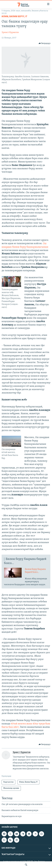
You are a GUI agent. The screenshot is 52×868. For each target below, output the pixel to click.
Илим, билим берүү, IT (14, 17)
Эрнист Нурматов (10, 32)
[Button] (45, 43)
